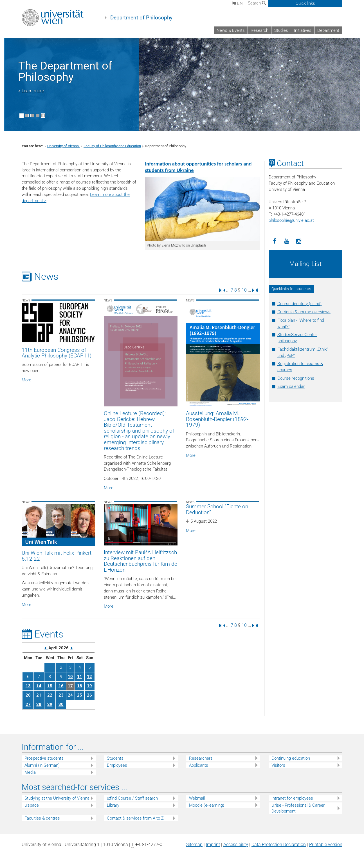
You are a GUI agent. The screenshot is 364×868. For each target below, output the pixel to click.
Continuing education (291, 758)
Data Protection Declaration (279, 844)
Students (115, 758)
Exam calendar (291, 386)
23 (61, 695)
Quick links (305, 3)
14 (39, 686)
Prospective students (44, 758)
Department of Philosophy (141, 18)
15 (50, 686)
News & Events (231, 30)
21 (39, 695)
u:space (32, 805)
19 (89, 686)
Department (328, 30)
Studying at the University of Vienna (57, 798)
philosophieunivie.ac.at (291, 220)
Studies (281, 30)
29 (50, 704)
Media (30, 772)
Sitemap (194, 844)
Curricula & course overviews (304, 312)
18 (80, 686)
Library (113, 805)
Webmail (197, 798)
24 (70, 695)
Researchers (201, 758)
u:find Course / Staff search (132, 798)
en (237, 3)
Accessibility (236, 844)
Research (259, 30)
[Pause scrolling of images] (43, 116)
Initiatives (303, 30)
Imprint (213, 844)
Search (257, 3)
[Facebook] (275, 241)
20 (28, 695)
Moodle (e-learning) (207, 805)
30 (61, 704)
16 (61, 686)
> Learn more (31, 91)
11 (80, 677)
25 (80, 695)
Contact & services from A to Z (135, 818)
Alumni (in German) (42, 765)
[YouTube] (287, 241)
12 (89, 677)
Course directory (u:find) (299, 304)
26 (89, 695)
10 (244, 290)
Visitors (278, 765)
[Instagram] (299, 241)
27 (28, 704)
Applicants (199, 765)
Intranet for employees (292, 798)
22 (50, 695)
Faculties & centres (42, 818)
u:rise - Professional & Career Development (298, 808)
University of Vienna (63, 146)
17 (70, 686)
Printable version (326, 844)
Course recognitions (296, 378)
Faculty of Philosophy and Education (112, 146)
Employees (117, 765)
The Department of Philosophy (65, 71)
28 (39, 704)
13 (28, 686)
